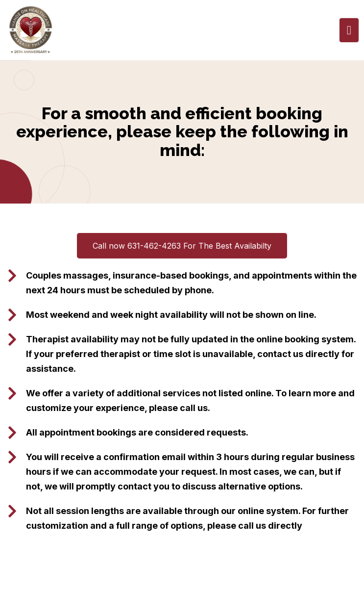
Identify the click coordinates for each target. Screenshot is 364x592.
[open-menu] (349, 30)
